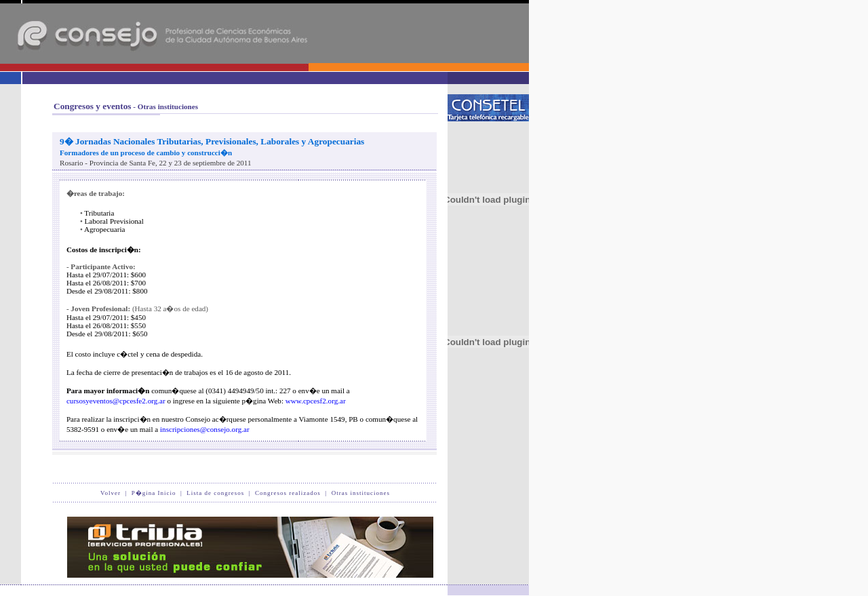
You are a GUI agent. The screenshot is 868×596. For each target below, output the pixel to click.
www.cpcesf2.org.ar (316, 401)
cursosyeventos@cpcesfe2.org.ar (116, 401)
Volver (111, 493)
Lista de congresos (215, 493)
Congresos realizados (288, 493)
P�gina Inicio (154, 493)
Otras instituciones (361, 493)
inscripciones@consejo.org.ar (205, 429)
